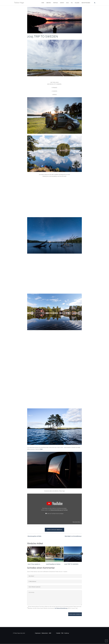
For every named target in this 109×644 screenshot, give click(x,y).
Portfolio (55, 3)
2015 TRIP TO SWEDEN (43, 36)
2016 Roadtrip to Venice (53, 564)
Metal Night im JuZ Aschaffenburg (73, 536)
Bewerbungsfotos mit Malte (35, 536)
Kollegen (77, 3)
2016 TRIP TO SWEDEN (71, 564)
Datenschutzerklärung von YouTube (59, 510)
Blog (67, 3)
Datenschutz (45, 633)
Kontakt (62, 3)
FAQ (72, 3)
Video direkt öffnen (76, 522)
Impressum (38, 633)
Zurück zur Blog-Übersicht (54, 530)
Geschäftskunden (86, 3)
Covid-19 (67, 633)
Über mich (49, 3)
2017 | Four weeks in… (34, 564)
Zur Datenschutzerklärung (61, 608)
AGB (50, 633)
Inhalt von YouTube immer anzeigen (55, 514)
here (41, 449)
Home (43, 3)
